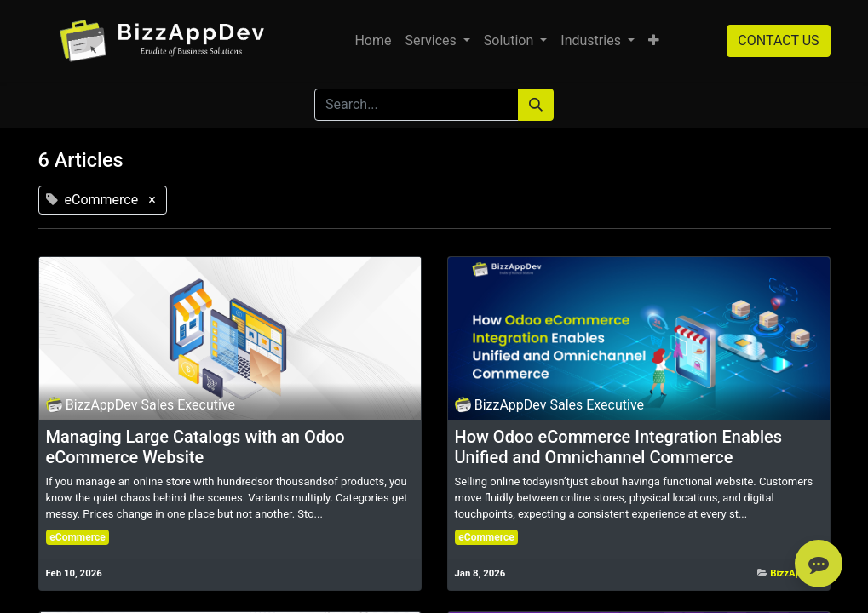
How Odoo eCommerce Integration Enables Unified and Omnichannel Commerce (619, 447)
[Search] (536, 105)
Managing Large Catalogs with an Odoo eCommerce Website (195, 447)
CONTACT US (778, 40)
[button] (654, 41)
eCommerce (77, 537)
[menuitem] (373, 41)
